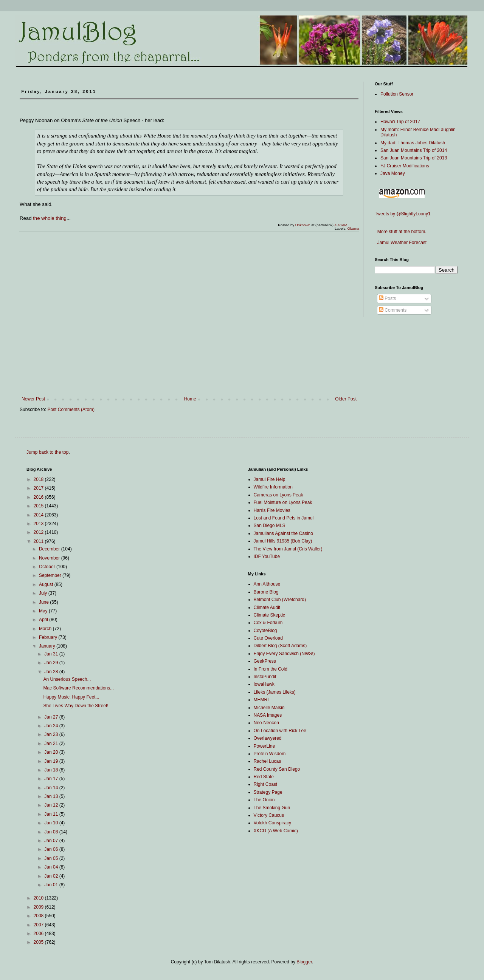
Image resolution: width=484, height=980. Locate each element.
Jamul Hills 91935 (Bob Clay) (283, 541)
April (44, 620)
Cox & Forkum (268, 623)
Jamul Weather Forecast (401, 243)
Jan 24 (52, 726)
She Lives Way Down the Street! (76, 706)
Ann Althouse (267, 584)
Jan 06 (52, 849)
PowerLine (264, 746)
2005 (39, 942)
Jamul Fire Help (270, 479)
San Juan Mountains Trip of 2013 (414, 158)
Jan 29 (52, 663)
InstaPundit (265, 677)
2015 (39, 506)
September (51, 575)
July (44, 593)
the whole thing (50, 218)
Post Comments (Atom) (71, 410)
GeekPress (265, 661)
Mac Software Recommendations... (78, 688)
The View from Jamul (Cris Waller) (288, 549)
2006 (39, 934)
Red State (264, 777)
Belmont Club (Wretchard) (280, 600)
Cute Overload (268, 638)
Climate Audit (267, 607)
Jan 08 (52, 832)
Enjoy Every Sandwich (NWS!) (284, 654)
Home (190, 399)
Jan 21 (52, 744)
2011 (39, 541)
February (49, 637)
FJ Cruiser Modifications (405, 166)
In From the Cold (271, 669)
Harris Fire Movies (272, 510)
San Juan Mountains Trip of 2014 (414, 150)
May (44, 611)
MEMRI (261, 700)
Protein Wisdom (270, 754)
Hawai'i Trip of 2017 (400, 122)
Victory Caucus (269, 815)
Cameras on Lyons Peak (278, 495)
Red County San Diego (277, 769)
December (50, 549)
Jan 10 (52, 823)
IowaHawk (264, 684)
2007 (39, 925)
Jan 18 (52, 770)
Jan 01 (52, 885)
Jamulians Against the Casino (283, 533)
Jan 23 (52, 734)
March (46, 629)
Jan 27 (52, 717)
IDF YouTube (267, 556)
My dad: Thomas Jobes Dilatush (413, 143)
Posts (387, 298)
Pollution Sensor (397, 94)
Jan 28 (52, 672)
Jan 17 (52, 779)
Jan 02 (52, 876)
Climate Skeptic (269, 615)
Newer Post (33, 399)
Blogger (304, 962)
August (47, 584)
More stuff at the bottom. (401, 232)
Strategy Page (268, 792)
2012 (39, 532)
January (48, 646)
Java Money (393, 173)
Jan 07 (52, 841)
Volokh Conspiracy (272, 823)
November (50, 558)
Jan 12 (52, 805)
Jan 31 (52, 654)
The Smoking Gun (272, 808)
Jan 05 (52, 858)
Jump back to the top (47, 452)
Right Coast (266, 784)
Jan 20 (52, 752)
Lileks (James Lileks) (275, 692)
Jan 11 (52, 814)
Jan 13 (52, 796)
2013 (39, 524)
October (48, 567)
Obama (353, 228)
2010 (39, 898)
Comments (393, 310)
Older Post (346, 399)
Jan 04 (52, 867)
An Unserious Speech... (67, 679)
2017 (39, 488)
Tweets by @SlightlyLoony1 (403, 214)
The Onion (264, 800)
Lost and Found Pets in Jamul (284, 518)
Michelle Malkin (269, 708)
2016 (39, 497)
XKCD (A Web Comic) (276, 831)
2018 (39, 479)
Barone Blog (266, 592)
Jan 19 (52, 761)
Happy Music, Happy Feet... (71, 697)
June (44, 602)
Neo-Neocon (266, 723)
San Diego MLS (270, 526)
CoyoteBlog (265, 631)
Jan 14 (52, 788)
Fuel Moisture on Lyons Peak (283, 502)
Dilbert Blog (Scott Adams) (280, 646)
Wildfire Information (273, 487)
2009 (39, 907)
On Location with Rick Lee (280, 731)
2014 (39, 515)
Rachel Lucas (268, 761)
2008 (39, 916)
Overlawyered (268, 738)
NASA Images (268, 715)
